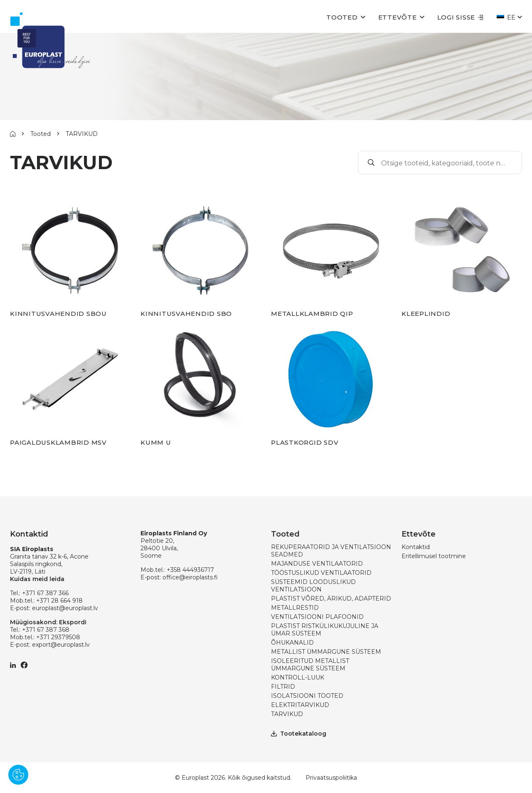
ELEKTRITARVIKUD (300, 705)
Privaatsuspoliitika (331, 778)
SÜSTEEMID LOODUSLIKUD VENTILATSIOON (313, 586)
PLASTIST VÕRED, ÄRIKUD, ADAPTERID (331, 598)
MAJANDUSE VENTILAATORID (317, 564)
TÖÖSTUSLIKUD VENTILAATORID (321, 573)
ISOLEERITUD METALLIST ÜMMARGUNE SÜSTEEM (310, 665)
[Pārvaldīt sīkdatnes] (18, 775)
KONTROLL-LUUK (298, 677)
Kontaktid (416, 547)
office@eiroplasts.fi (190, 577)
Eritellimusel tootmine (434, 556)
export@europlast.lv (61, 645)
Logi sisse (461, 17)
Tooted (342, 17)
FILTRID (283, 687)
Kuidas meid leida (37, 579)
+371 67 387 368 (46, 630)
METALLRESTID (295, 608)
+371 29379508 (58, 637)
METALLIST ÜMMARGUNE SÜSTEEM (326, 652)
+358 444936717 (190, 570)
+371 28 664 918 (59, 601)
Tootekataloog (299, 734)
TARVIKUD (287, 714)
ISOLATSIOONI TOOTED (307, 696)
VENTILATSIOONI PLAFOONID (317, 617)
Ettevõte (398, 17)
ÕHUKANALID (292, 643)
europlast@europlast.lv (65, 608)
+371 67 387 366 (45, 593)
